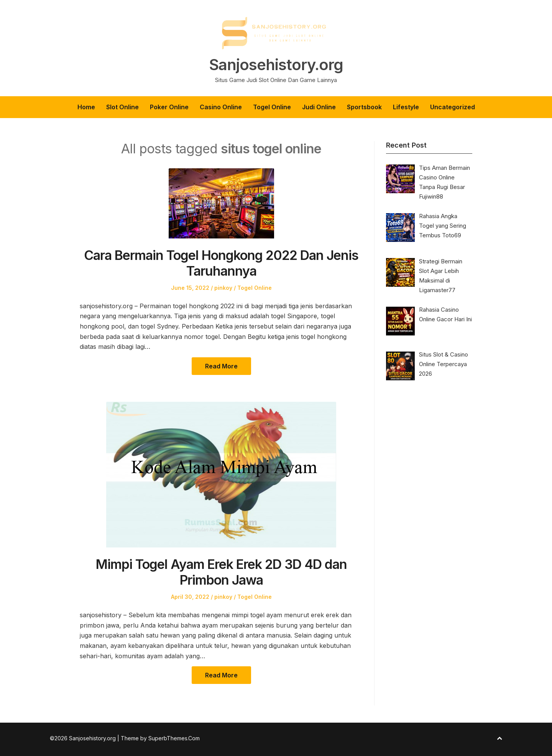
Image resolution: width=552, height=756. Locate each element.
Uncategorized (453, 107)
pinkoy (223, 288)
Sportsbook (364, 107)
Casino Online (221, 107)
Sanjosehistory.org (276, 65)
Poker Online (169, 107)
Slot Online (122, 107)
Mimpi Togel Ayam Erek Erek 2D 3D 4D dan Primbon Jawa (221, 572)
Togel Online (272, 107)
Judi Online (319, 107)
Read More (221, 366)
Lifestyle (406, 107)
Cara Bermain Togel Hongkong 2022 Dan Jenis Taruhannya (221, 263)
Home (86, 107)
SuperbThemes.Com (174, 738)
